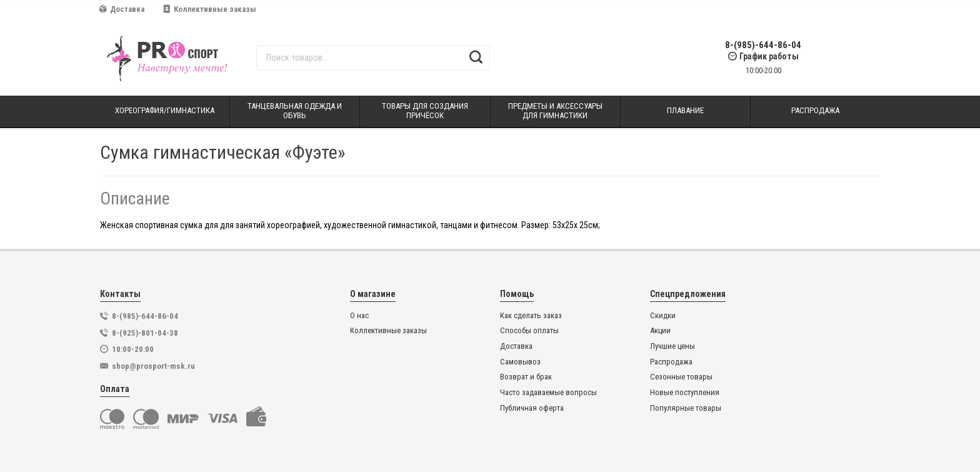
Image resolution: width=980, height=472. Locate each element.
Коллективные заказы (210, 9)
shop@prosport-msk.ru (153, 366)
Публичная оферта (532, 408)
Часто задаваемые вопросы (548, 393)
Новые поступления (685, 393)
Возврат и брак (526, 377)
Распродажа (671, 362)
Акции (660, 331)
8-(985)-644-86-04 (763, 45)
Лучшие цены (672, 346)
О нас (359, 316)
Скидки (663, 316)
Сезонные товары (681, 377)
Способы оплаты (529, 331)
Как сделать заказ (531, 316)
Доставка (122, 9)
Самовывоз (520, 362)
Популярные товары (686, 408)
